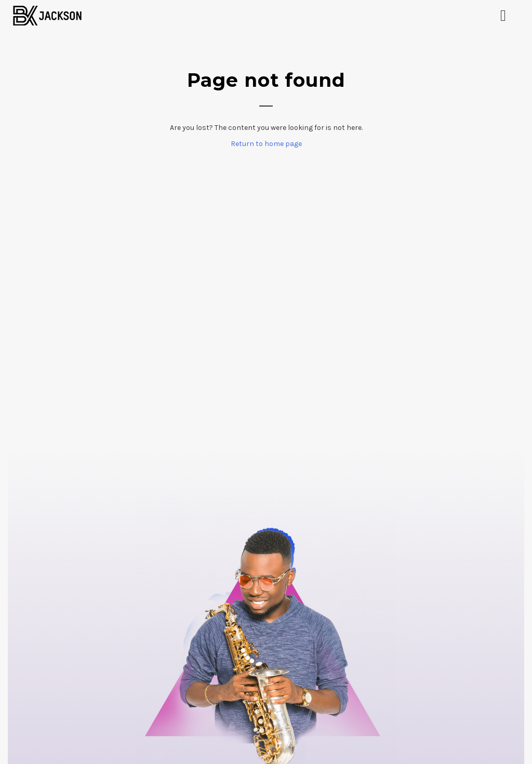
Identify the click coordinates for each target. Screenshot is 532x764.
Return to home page (266, 144)
